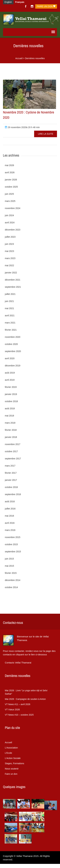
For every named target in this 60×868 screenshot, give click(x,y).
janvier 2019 (11, 394)
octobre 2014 (11, 587)
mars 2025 (10, 201)
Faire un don (46, 6)
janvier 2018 (11, 437)
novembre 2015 (13, 537)
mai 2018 (10, 416)
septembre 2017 (13, 459)
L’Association (11, 748)
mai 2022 (10, 265)
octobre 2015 (11, 544)
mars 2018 (10, 423)
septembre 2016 (13, 494)
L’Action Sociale (13, 758)
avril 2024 (10, 223)
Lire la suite (46, 134)
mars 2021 (10, 323)
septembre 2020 (13, 351)
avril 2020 (10, 358)
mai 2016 (10, 516)
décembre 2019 (13, 366)
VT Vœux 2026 (12, 710)
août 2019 (10, 373)
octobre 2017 (11, 451)
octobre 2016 (11, 487)
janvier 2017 (11, 480)
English (8, 2)
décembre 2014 (13, 580)
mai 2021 (10, 308)
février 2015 (11, 573)
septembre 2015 (13, 552)
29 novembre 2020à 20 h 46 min (22, 127)
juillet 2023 (10, 237)
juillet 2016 (10, 509)
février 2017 (11, 473)
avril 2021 (10, 316)
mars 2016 (10, 530)
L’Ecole (8, 753)
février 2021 (11, 330)
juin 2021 (9, 301)
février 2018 (11, 430)
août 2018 (10, 408)
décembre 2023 (13, 230)
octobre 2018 (11, 401)
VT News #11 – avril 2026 (18, 704)
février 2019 (11, 387)
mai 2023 (10, 251)
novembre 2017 (13, 444)
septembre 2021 (13, 287)
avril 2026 (10, 172)
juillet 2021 (10, 294)
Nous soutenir (12, 769)
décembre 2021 (13, 280)
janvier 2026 (11, 180)
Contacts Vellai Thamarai (18, 663)
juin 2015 (9, 559)
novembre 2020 (13, 337)
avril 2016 (10, 523)
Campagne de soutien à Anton (25, 699)
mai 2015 (10, 566)
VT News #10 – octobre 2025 (19, 715)
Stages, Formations (15, 763)
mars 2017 (10, 466)
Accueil (19, 58)
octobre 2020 (11, 344)
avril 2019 (10, 380)
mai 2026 (10, 165)
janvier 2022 (11, 273)
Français (20, 2)
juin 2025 (9, 194)
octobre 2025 (11, 187)
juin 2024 (9, 215)
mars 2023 (10, 258)
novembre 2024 (13, 208)
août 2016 (10, 501)
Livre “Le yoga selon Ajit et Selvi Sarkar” (26, 692)
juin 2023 (9, 244)
